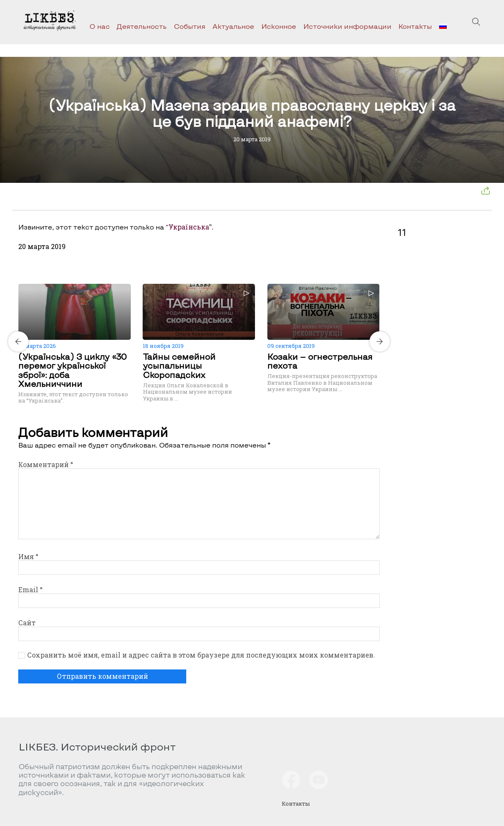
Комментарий (46, 464)
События (190, 26)
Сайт (27, 623)
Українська (189, 227)
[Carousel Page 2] (202, 282)
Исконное (279, 26)
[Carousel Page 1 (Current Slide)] (196, 282)
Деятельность (142, 26)
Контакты (415, 26)
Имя (28, 556)
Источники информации (347, 26)
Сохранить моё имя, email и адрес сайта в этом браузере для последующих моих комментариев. (201, 655)
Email (30, 589)
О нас (100, 26)
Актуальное (233, 26)
